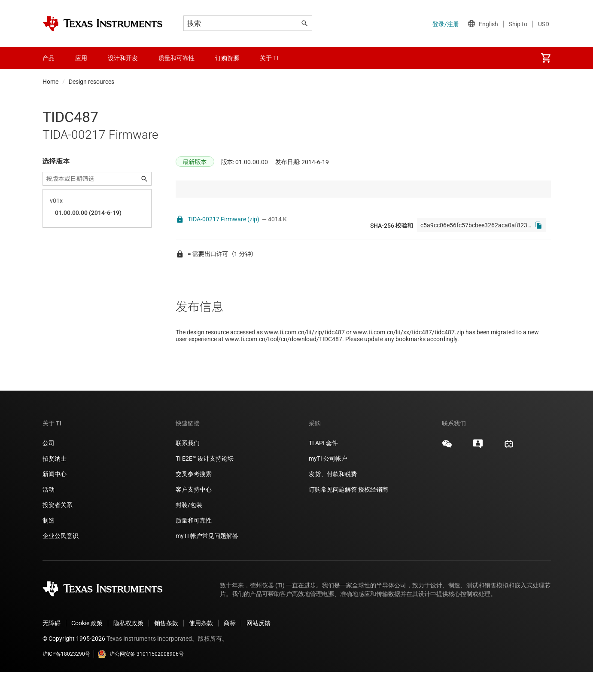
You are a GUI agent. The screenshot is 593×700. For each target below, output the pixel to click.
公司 (49, 471)
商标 (230, 651)
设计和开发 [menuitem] (123, 58)
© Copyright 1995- (74, 666)
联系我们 (188, 471)
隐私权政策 (128, 651)
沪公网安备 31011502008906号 (141, 682)
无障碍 (52, 651)
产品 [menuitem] (49, 58)
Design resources (91, 82)
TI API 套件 (323, 471)
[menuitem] (546, 58)
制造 (49, 548)
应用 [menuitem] (81, 58)
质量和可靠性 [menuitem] (176, 58)
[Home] (103, 24)
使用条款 (201, 651)
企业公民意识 (61, 564)
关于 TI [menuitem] (269, 58)
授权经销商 (373, 517)
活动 (49, 517)
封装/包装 (189, 533)
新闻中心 (55, 502)
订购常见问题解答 (333, 517)
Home (50, 82)
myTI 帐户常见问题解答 (207, 564)
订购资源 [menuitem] (227, 58)
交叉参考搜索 (194, 502)
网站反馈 (258, 651)
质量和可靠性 (194, 548)
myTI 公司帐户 (328, 486)
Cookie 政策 (87, 651)
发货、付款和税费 (333, 502)
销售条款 (166, 651)
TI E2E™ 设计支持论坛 (205, 486)
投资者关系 (58, 533)
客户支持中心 (194, 517)
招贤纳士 (55, 486)
